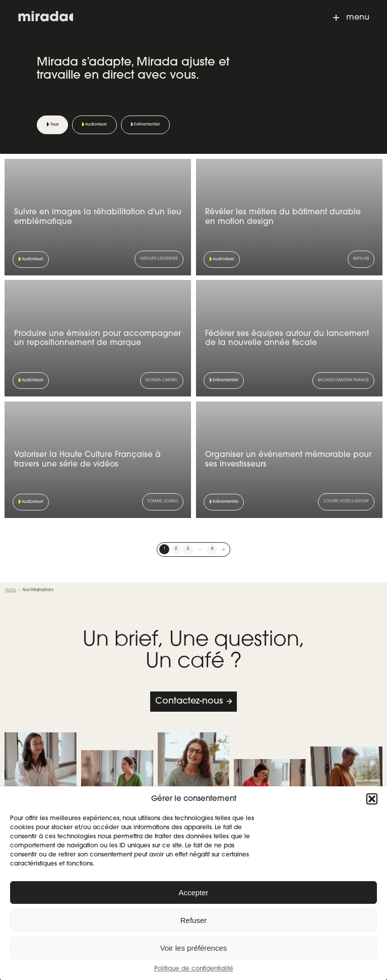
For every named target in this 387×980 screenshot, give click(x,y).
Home (11, 590)
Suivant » (224, 549)
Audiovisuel (96, 125)
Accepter (193, 892)
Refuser (194, 920)
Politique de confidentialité (194, 969)
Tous (54, 125)
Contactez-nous (189, 701)
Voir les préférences (194, 948)
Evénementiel (147, 125)
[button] (372, 799)
